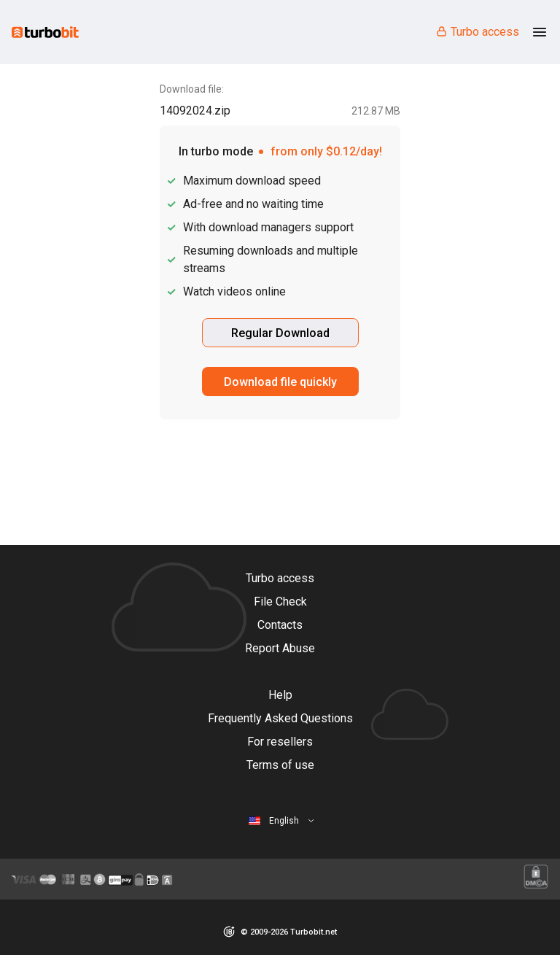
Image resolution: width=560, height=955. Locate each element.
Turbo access (477, 32)
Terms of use (280, 765)
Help (280, 695)
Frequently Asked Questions (280, 718)
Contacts (280, 625)
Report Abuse (280, 648)
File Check (280, 602)
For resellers (280, 742)
